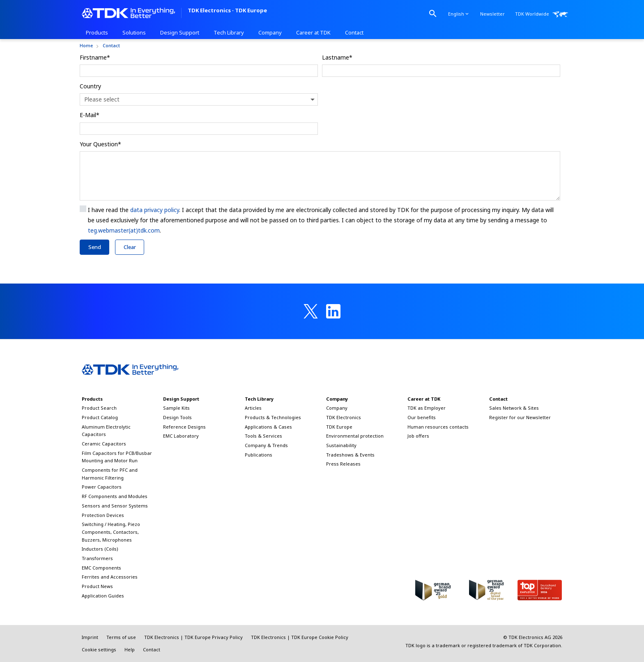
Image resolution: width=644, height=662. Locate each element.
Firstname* (95, 57)
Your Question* (100, 144)
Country (90, 86)
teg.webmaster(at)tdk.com (124, 230)
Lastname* (337, 57)
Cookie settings (99, 649)
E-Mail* (90, 115)
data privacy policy (155, 210)
